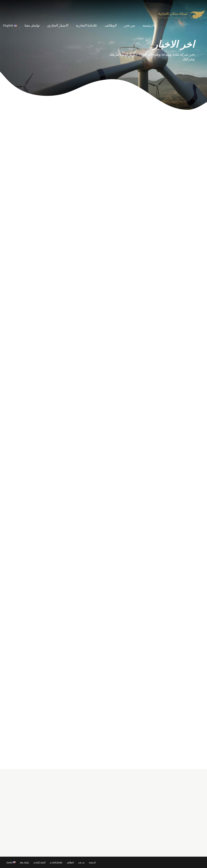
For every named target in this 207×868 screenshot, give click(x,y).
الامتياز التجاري (58, 25)
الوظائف (110, 25)
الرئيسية (148, 25)
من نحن (129, 25)
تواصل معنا (32, 25)
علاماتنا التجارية (86, 25)
